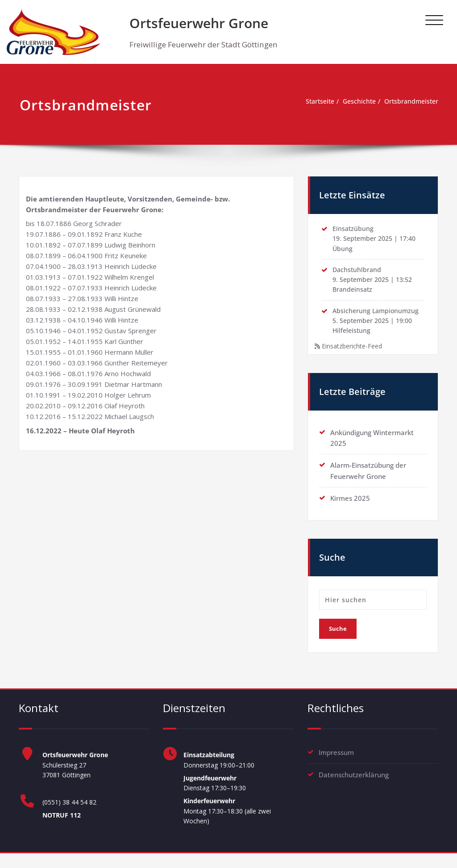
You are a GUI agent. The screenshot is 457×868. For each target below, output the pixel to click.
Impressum (336, 761)
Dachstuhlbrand (358, 273)
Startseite (313, 102)
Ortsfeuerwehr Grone (199, 23)
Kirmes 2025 (350, 506)
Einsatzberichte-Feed (355, 354)
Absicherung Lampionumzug (377, 316)
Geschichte (355, 102)
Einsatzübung (353, 230)
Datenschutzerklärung (354, 783)
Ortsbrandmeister (410, 102)
